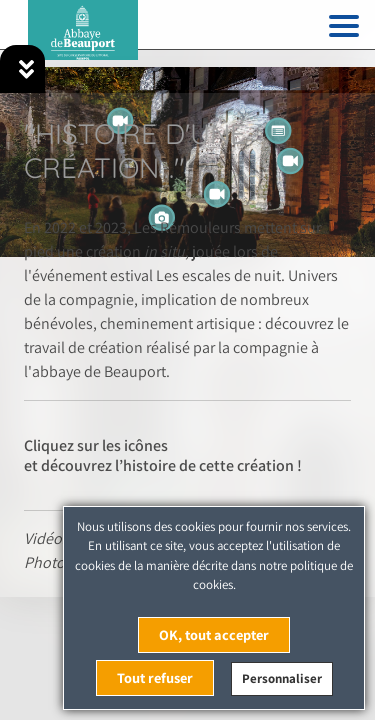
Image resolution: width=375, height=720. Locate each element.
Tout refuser (155, 677)
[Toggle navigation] (344, 30)
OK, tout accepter (214, 634)
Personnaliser (282, 678)
